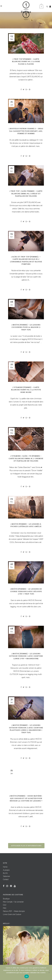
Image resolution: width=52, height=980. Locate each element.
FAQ (5, 908)
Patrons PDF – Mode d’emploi (14, 911)
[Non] (49, 972)
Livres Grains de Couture (12, 914)
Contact (6, 879)
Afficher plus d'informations (26, 846)
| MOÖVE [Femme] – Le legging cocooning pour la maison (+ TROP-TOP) (26, 327)
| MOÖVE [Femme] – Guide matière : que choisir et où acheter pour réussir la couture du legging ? (26, 798)
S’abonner (6, 876)
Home (5, 867)
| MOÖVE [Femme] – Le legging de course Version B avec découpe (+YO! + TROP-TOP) (26, 591)
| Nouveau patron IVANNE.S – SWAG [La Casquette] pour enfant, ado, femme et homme (26, 131)
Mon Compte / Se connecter (13, 902)
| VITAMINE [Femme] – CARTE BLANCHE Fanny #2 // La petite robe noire (26, 390)
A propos (6, 870)
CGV (5, 905)
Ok (27, 976)
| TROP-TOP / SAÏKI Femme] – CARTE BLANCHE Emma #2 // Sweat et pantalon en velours (26, 194)
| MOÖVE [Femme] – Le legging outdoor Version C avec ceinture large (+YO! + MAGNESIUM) (26, 656)
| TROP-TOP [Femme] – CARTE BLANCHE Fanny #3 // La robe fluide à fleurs (26, 61)
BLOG (5, 873)
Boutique (6, 899)
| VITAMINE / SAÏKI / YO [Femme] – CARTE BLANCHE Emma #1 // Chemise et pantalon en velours (26, 458)
